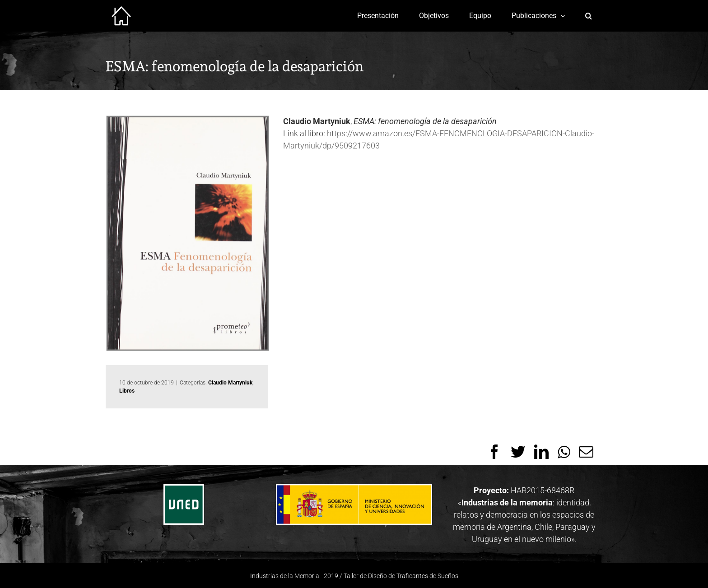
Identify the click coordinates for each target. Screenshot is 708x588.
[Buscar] (589, 16)
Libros (127, 391)
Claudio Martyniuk (230, 383)
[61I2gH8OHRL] (188, 233)
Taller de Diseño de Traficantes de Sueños (401, 576)
